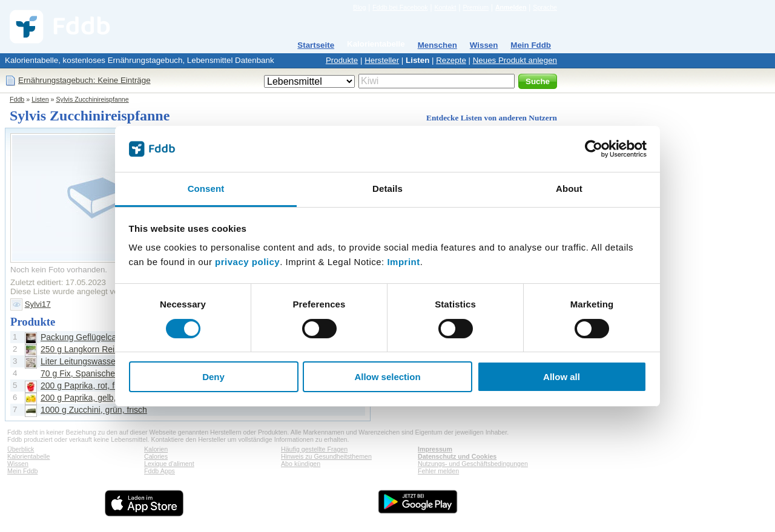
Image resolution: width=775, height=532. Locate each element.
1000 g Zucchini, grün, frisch (94, 410)
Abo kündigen (301, 464)
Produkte (342, 60)
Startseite (316, 45)
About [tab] (569, 189)
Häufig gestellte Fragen (314, 449)
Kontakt (445, 7)
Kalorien (156, 449)
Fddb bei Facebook (400, 7)
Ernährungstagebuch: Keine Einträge (84, 80)
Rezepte (451, 60)
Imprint (403, 262)
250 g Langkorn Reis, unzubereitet (105, 349)
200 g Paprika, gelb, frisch (90, 398)
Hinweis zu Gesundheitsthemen (326, 456)
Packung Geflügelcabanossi (93, 337)
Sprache (545, 7)
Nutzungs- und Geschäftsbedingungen (473, 464)
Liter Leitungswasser (79, 361)
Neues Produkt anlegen (515, 60)
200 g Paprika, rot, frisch (87, 386)
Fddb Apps (160, 471)
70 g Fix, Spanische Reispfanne (101, 373)
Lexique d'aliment (169, 464)
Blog (359, 7)
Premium (476, 7)
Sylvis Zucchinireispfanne (92, 99)
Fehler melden (438, 471)
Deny (213, 377)
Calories (156, 456)
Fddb (17, 99)
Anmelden (511, 7)
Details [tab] (387, 189)
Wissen (484, 45)
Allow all (562, 377)
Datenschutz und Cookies (457, 456)
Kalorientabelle (376, 44)
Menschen (437, 45)
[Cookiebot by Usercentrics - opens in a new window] (594, 149)
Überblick (21, 449)
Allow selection (387, 377)
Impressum (435, 449)
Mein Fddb (531, 45)
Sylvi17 (38, 304)
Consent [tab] (206, 189)
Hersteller (382, 60)
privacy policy (247, 262)
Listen (417, 60)
